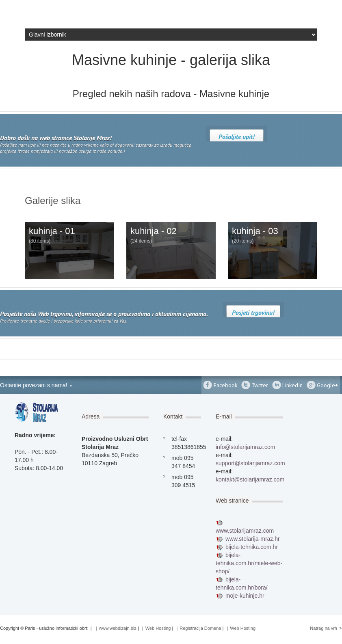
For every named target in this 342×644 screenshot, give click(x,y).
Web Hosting (158, 628)
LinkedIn (292, 385)
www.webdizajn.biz (118, 628)
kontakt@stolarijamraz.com (250, 479)
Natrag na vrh (324, 628)
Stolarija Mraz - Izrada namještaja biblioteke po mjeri (65, 14)
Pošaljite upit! (237, 137)
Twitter (260, 385)
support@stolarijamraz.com (250, 463)
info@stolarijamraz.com (245, 447)
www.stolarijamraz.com (245, 531)
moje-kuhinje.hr (245, 596)
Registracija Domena (200, 628)
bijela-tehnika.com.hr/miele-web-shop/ (249, 563)
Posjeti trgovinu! (253, 312)
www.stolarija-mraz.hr (253, 539)
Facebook (225, 385)
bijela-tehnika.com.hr (252, 547)
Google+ (327, 385)
